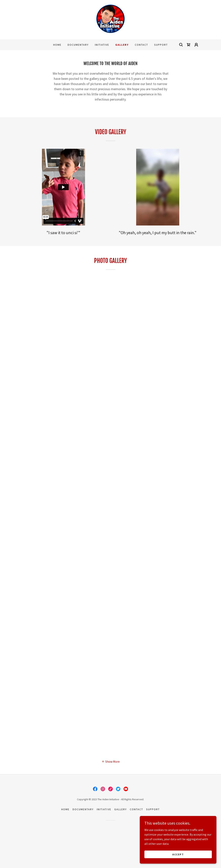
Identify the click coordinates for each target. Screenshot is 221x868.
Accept (178, 854)
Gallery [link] (122, 45)
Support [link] (161, 45)
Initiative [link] (102, 45)
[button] (196, 45)
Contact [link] (141, 45)
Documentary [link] (78, 45)
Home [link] (57, 45)
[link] (110, 19)
